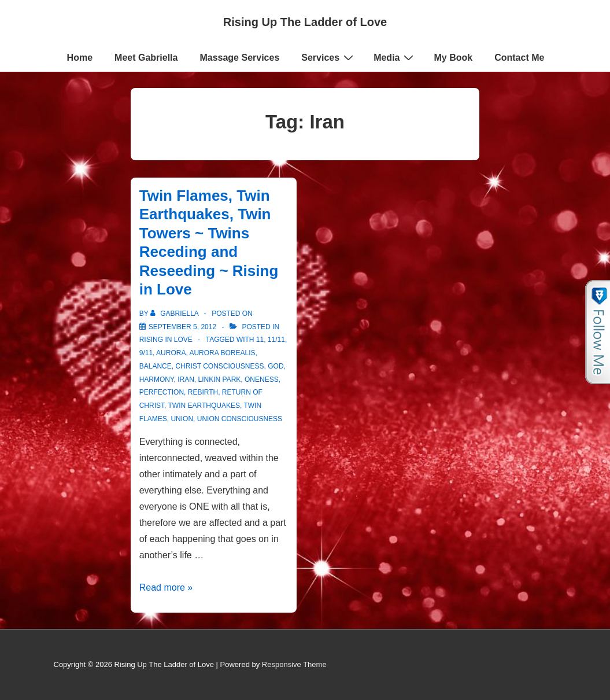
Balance (156, 366)
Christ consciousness (219, 366)
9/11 (146, 353)
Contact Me (519, 58)
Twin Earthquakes (204, 406)
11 (260, 340)
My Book (453, 58)
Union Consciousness (240, 419)
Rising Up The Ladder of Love (305, 22)
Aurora (171, 353)
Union (182, 419)
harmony (157, 380)
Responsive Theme (294, 664)
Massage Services (239, 58)
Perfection (162, 392)
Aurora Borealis (222, 353)
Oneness (262, 380)
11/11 (276, 340)
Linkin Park (220, 380)
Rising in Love (166, 340)
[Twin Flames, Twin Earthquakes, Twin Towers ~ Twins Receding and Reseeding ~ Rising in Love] (182, 327)
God (276, 366)
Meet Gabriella (146, 58)
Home (80, 58)
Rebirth (203, 392)
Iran (186, 380)
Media (395, 57)
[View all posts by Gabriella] (175, 314)
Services (329, 57)
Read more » (166, 587)
